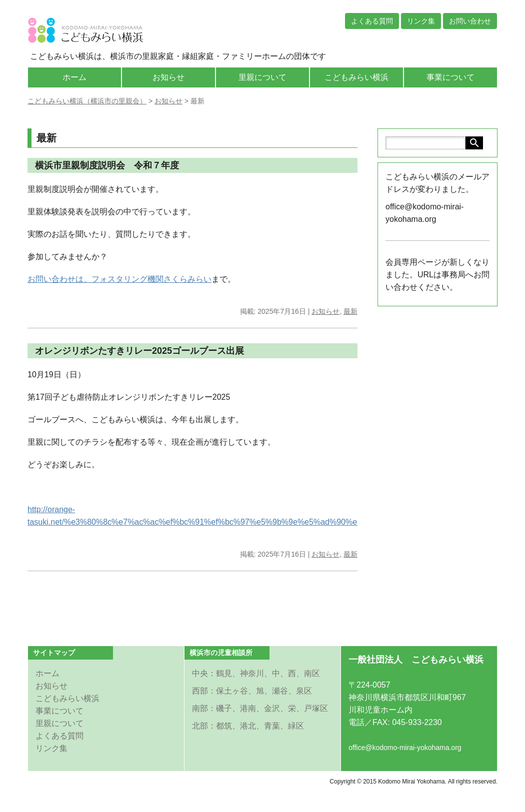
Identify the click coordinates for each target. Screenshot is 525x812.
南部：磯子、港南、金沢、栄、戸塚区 (260, 708)
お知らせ (168, 77)
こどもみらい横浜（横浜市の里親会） (87, 101)
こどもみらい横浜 (356, 77)
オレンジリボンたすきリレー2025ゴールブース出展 (139, 351)
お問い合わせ (470, 21)
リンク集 (421, 21)
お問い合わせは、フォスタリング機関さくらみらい (119, 279)
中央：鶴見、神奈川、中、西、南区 (256, 673)
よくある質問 (372, 21)
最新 (350, 311)
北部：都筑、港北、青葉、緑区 (248, 726)
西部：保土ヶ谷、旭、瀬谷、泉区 (252, 691)
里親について (262, 77)
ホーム (74, 77)
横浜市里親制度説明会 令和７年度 (107, 165)
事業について (450, 77)
